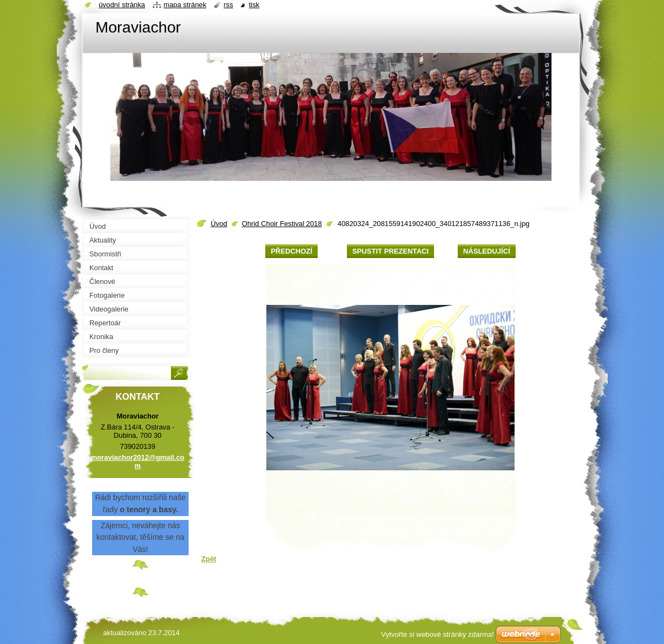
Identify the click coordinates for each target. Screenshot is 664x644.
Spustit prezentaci (390, 251)
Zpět (209, 559)
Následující (487, 251)
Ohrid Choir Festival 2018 (282, 224)
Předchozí (291, 251)
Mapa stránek (185, 5)
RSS (229, 5)
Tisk (254, 5)
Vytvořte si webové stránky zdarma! (438, 634)
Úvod (219, 224)
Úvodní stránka (122, 5)
